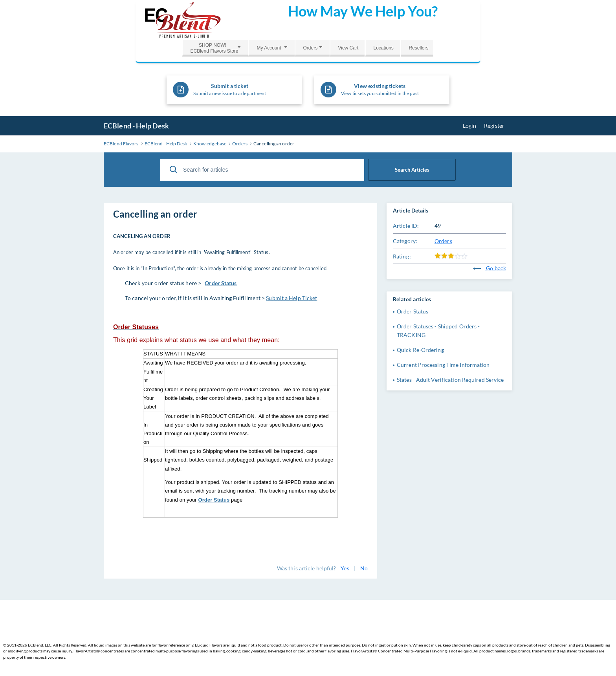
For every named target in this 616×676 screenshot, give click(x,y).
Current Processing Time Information (443, 365)
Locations (383, 48)
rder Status (223, 283)
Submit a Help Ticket (291, 298)
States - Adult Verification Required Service (450, 380)
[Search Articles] (174, 170)
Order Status (412, 311)
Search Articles (412, 170)
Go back (489, 268)
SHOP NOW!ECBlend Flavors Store (214, 48)
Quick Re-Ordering (420, 350)
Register (494, 125)
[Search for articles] (262, 170)
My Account (269, 48)
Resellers (418, 48)
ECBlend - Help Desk (136, 126)
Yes (345, 568)
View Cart (348, 48)
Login (470, 125)
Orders (310, 48)
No (364, 568)
